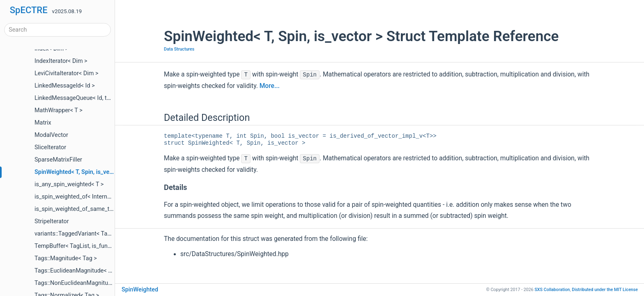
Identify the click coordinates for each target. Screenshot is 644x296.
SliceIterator (50, 147)
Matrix (43, 123)
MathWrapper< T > (59, 110)
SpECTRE (29, 10)
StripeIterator (52, 221)
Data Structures (179, 49)
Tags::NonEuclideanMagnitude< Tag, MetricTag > (98, 283)
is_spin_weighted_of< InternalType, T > (85, 197)
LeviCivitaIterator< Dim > (67, 73)
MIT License (605, 290)
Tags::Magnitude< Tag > (66, 258)
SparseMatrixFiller (58, 160)
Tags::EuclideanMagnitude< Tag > (78, 271)
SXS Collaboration (552, 290)
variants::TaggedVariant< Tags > (76, 234)
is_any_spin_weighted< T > (69, 184)
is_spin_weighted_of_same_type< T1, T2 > (89, 209)
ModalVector (51, 135)
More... (270, 86)
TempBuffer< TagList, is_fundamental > (86, 246)
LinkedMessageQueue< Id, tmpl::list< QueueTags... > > (105, 98)
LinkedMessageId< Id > (65, 86)
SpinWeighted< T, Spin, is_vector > (79, 172)
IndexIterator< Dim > (61, 61)
